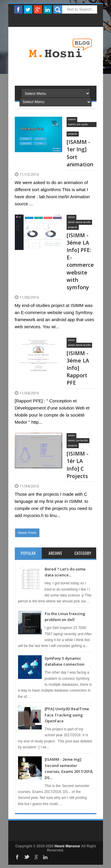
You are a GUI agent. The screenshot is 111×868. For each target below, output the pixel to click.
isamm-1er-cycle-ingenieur (78, 125)
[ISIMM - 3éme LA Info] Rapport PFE (78, 368)
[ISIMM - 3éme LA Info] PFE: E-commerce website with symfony (80, 261)
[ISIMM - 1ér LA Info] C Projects (78, 465)
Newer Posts (27, 533)
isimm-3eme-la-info (79, 222)
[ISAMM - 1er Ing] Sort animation (80, 153)
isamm (72, 119)
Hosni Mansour (68, 846)
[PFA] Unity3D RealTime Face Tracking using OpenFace (67, 715)
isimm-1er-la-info (78, 440)
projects (73, 134)
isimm (72, 217)
